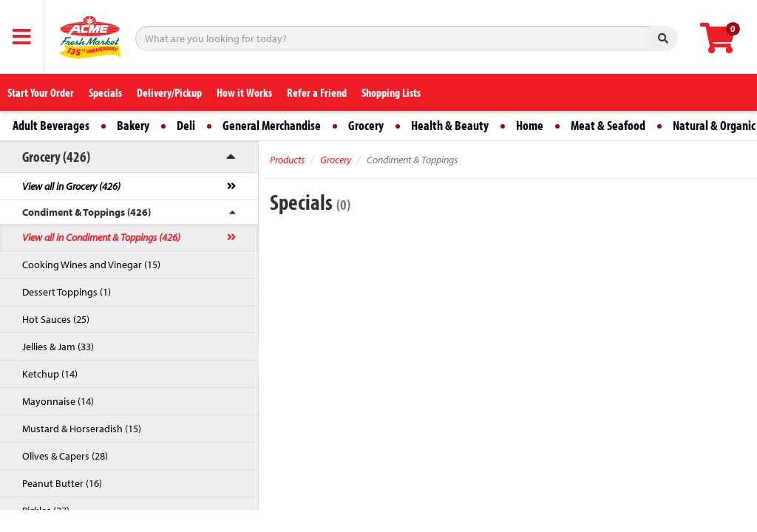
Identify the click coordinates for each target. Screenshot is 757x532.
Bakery (133, 125)
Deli (186, 125)
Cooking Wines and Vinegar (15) (91, 265)
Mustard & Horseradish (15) (82, 429)
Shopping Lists (391, 92)
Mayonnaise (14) (58, 401)
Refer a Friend (317, 92)
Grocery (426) (56, 156)
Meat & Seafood (608, 125)
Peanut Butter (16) (62, 483)
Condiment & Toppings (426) (86, 212)
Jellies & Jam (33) (58, 347)
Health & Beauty (450, 125)
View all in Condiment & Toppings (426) (101, 237)
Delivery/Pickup (169, 92)
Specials (105, 92)
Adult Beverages (51, 125)
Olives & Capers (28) (65, 456)
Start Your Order (41, 92)
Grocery (366, 125)
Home (530, 125)
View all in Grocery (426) (71, 186)
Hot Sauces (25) (56, 319)
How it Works (244, 92)
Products (287, 160)
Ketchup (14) (50, 374)
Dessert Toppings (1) (67, 292)
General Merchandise (272, 125)
